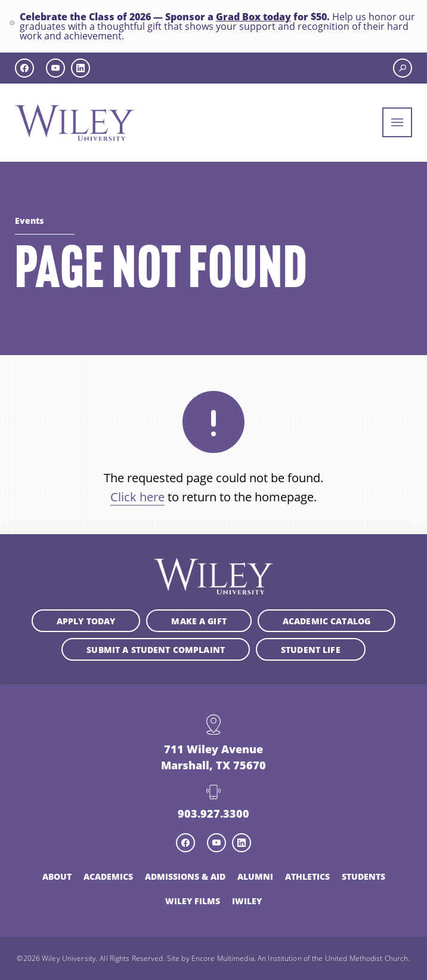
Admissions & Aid (185, 876)
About (57, 876)
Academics (108, 876)
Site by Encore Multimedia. (211, 958)
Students (363, 876)
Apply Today (86, 621)
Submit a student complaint (156, 649)
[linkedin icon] (81, 68)
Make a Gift (199, 621)
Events (29, 220)
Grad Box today (253, 16)
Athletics (307, 876)
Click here (137, 497)
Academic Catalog (327, 621)
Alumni (255, 876)
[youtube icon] (55, 68)
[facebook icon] (24, 68)
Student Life (311, 649)
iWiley (247, 901)
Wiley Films (193, 901)
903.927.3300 (213, 813)
